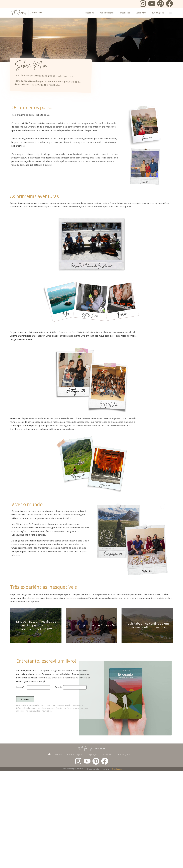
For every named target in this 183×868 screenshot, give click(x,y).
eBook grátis (158, 13)
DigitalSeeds (117, 866)
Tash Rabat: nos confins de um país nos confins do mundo (147, 701)
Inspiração (125, 13)
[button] (170, 13)
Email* (58, 763)
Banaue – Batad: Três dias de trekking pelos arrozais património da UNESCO (36, 701)
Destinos (90, 13)
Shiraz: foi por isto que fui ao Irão (92, 701)
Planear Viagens (107, 13)
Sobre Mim (141, 13)
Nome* (20, 763)
